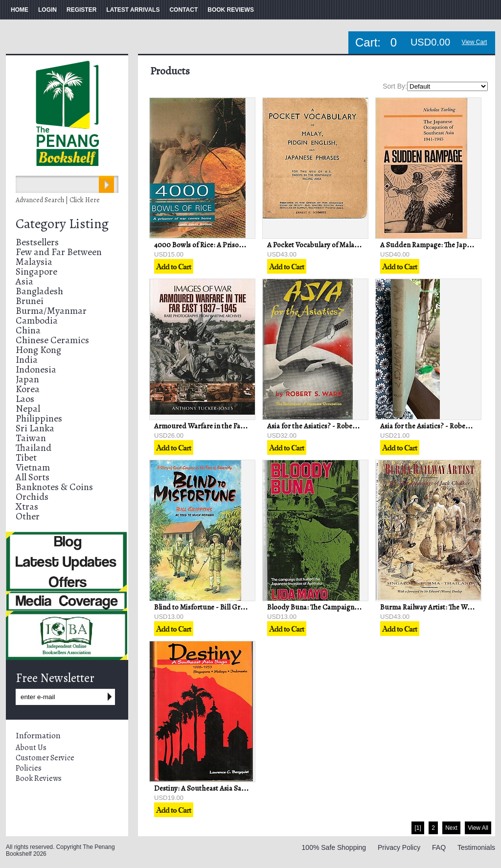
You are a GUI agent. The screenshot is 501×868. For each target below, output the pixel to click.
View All (478, 828)
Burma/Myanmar (51, 311)
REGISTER (81, 10)
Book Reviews (39, 778)
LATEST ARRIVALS (133, 10)
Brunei (30, 301)
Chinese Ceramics (52, 340)
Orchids (32, 497)
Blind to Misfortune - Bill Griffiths (206, 607)
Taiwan (31, 438)
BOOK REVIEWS (231, 10)
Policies (29, 768)
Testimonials (476, 847)
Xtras (27, 506)
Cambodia (37, 320)
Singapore (36, 271)
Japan (27, 379)
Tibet (26, 457)
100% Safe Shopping (334, 847)
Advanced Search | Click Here (58, 200)
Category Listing (62, 224)
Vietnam (33, 467)
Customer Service (45, 758)
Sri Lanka (35, 428)
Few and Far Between (59, 252)
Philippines (39, 418)
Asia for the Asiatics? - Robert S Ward (324, 426)
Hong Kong (38, 350)
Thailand (34, 448)
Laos (25, 399)
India (27, 360)
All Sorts (33, 477)
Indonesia (36, 369)
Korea (28, 389)
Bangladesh (39, 291)
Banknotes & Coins (54, 487)
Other (28, 516)
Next (451, 828)
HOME (20, 10)
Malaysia (34, 262)
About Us (31, 748)
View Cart (475, 42)
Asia (24, 281)
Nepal (28, 409)
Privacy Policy (399, 847)
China (28, 330)
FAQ (439, 847)
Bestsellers (37, 242)
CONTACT (183, 10)
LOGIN (47, 10)
